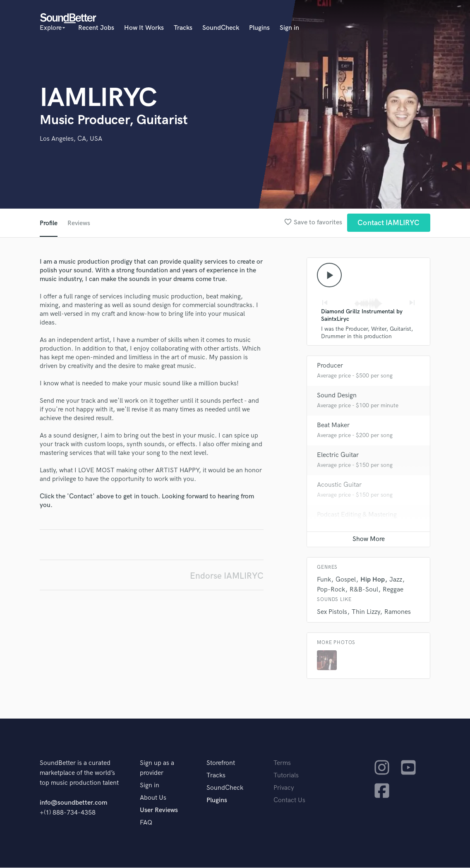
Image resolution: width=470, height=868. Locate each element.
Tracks (183, 28)
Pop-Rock (331, 590)
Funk (324, 580)
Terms (282, 763)
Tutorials (286, 776)
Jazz (396, 580)
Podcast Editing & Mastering (357, 515)
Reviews (79, 223)
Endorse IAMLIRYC (227, 576)
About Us (153, 798)
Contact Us (289, 801)
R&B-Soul (364, 590)
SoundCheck (221, 28)
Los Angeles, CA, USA (71, 139)
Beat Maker (333, 426)
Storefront (221, 763)
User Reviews (159, 811)
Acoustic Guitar (339, 485)
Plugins (259, 28)
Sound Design (337, 396)
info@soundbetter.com (73, 803)
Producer (330, 366)
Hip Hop (373, 580)
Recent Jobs (96, 28)
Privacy (284, 788)
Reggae (393, 590)
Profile (49, 223)
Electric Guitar (338, 456)
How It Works (144, 28)
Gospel (346, 580)
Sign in (289, 28)
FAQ (146, 823)
